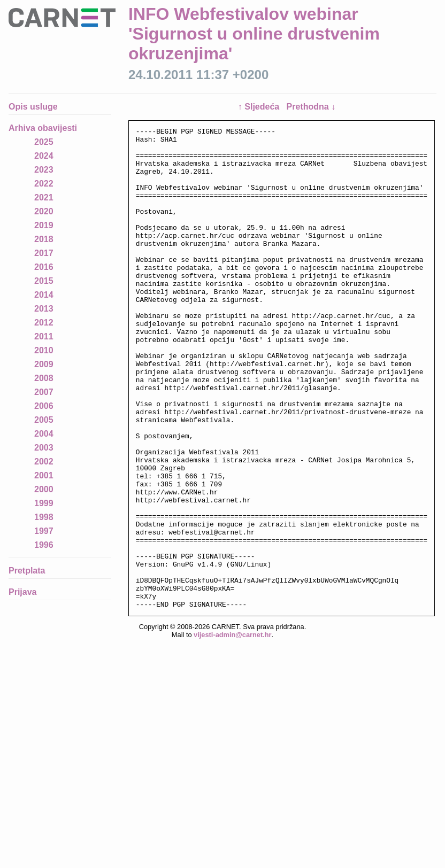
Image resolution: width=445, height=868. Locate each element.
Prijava (22, 592)
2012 (44, 323)
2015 (44, 281)
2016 (44, 267)
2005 (44, 420)
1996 (44, 545)
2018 (44, 239)
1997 (44, 531)
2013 (44, 309)
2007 (44, 392)
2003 (44, 448)
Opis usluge (33, 107)
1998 (44, 517)
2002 (44, 462)
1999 (44, 503)
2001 (44, 475)
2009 (44, 364)
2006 (44, 406)
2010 (44, 350)
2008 (44, 378)
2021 (44, 197)
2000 (44, 489)
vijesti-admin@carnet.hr (232, 731)
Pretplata (27, 571)
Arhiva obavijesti (43, 128)
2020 (44, 211)
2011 (44, 336)
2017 (44, 253)
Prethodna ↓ (311, 107)
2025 (44, 142)
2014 (44, 295)
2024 (44, 156)
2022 (44, 184)
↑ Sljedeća (260, 107)
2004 (44, 434)
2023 (44, 170)
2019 (44, 225)
